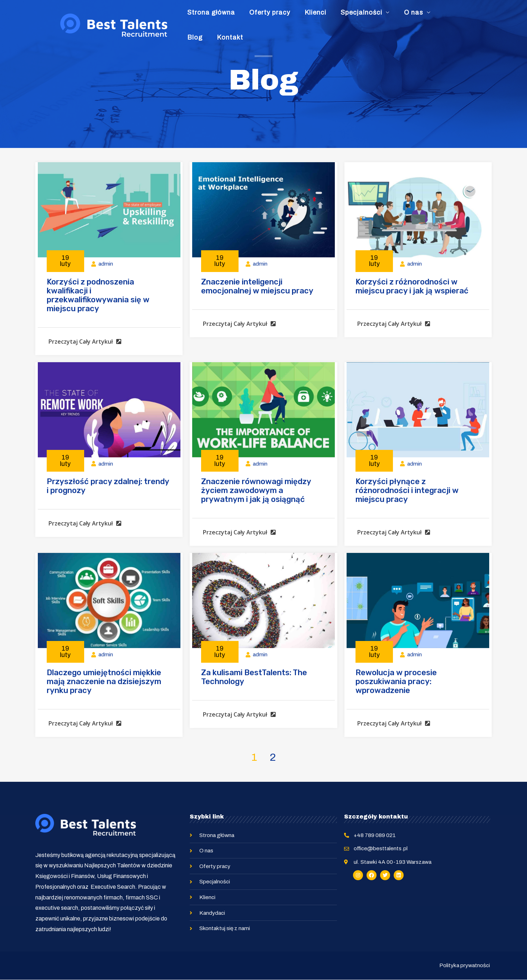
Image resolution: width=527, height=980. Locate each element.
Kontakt (450, 17)
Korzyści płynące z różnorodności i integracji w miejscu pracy (407, 490)
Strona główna (221, 17)
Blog (423, 17)
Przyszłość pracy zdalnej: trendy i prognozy (108, 486)
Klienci (309, 17)
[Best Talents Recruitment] (114, 17)
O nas (392, 17)
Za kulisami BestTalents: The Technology (254, 677)
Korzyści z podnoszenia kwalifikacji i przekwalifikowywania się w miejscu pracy (98, 295)
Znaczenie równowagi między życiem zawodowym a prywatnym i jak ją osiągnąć (256, 490)
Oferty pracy (272, 17)
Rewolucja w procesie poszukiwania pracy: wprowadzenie (396, 681)
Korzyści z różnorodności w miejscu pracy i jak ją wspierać (412, 286)
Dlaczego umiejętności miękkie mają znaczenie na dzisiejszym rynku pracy (104, 681)
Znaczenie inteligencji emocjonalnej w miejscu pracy (257, 286)
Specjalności (347, 17)
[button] (83, 346)
